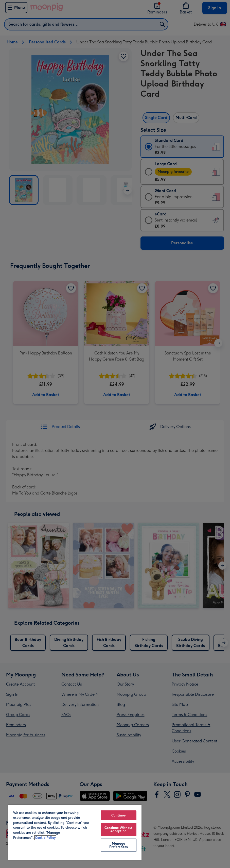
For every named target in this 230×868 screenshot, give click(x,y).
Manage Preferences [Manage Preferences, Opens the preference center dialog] (119, 845)
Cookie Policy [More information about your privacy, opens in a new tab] (45, 838)
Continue (118, 815)
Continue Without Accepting (118, 829)
